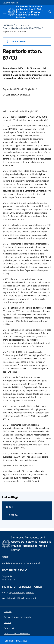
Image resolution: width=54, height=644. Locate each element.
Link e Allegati (16, 42)
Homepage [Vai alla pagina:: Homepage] (8, 25)
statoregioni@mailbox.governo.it (22, 598)
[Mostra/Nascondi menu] (5, 12)
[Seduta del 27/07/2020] (27, 641)
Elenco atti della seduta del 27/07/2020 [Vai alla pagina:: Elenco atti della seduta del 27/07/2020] (22, 28)
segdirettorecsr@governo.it (22, 593)
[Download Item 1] (12, 515)
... (17, 25)
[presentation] (50, 12)
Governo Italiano (10, 3)
